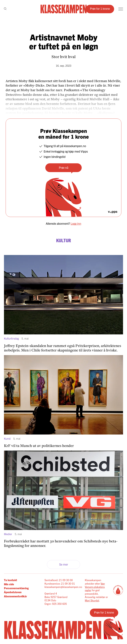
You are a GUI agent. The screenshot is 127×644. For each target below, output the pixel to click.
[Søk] (5, 9)
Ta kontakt (11, 580)
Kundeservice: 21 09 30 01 (60, 583)
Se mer (64, 564)
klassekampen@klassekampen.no (63, 587)
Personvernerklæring (16, 588)
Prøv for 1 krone (100, 9)
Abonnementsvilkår (15, 596)
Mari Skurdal (92, 600)
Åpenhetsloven (13, 592)
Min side (9, 584)
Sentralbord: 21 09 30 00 (59, 580)
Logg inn (76, 223)
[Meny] (121, 9)
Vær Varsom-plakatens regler (95, 587)
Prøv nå (64, 168)
